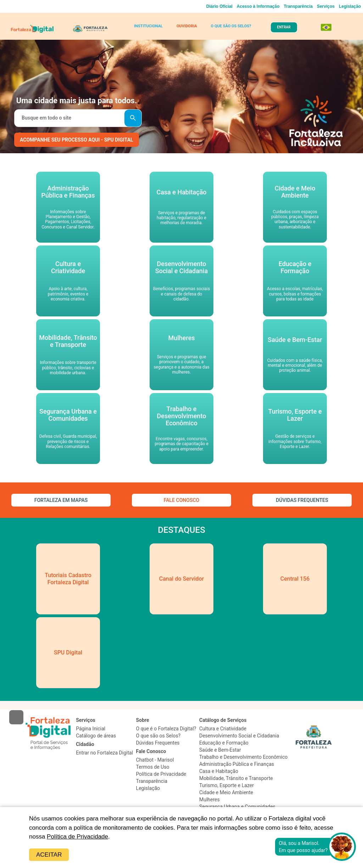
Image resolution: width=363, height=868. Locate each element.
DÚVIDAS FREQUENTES (302, 500)
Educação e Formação (224, 743)
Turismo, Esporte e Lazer (227, 785)
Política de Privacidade (77, 837)
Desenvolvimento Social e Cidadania (239, 736)
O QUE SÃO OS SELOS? (231, 26)
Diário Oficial (219, 6)
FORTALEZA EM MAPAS (61, 500)
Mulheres (210, 800)
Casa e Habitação (219, 771)
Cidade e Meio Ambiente (226, 792)
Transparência (298, 6)
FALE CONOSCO (181, 500)
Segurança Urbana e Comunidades (237, 807)
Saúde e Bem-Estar (220, 750)
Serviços (326, 6)
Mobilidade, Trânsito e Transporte (236, 778)
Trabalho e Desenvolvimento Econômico (243, 757)
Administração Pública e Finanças (237, 764)
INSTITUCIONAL (148, 26)
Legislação (350, 6)
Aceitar (49, 855)
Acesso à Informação (258, 6)
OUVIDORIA (187, 26)
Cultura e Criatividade (223, 729)
